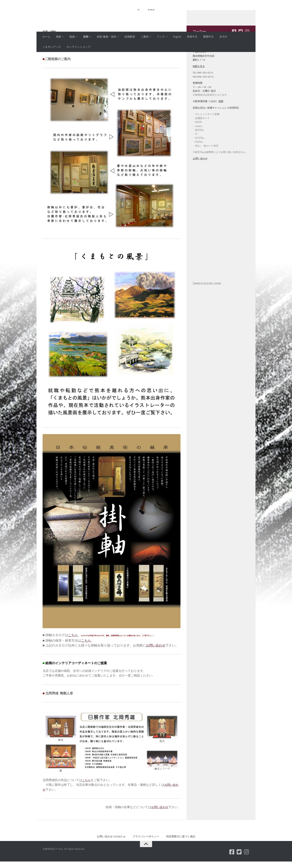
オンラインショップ (78, 47)
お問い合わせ (156, 672)
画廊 (86, 37)
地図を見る (199, 93)
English (177, 37)
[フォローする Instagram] (247, 58)
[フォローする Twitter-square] (240, 58)
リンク (161, 37)
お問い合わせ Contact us (111, 863)
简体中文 (192, 37)
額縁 (72, 37)
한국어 (223, 37)
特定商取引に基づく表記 (181, 863)
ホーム (46, 37)
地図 (221, 128)
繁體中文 (208, 37)
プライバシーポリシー (146, 863)
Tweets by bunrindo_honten (207, 309)
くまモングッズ (52, 47)
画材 (59, 37)
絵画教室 (130, 37)
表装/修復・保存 (106, 37)
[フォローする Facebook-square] (234, 58)
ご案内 (145, 37)
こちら (73, 661)
